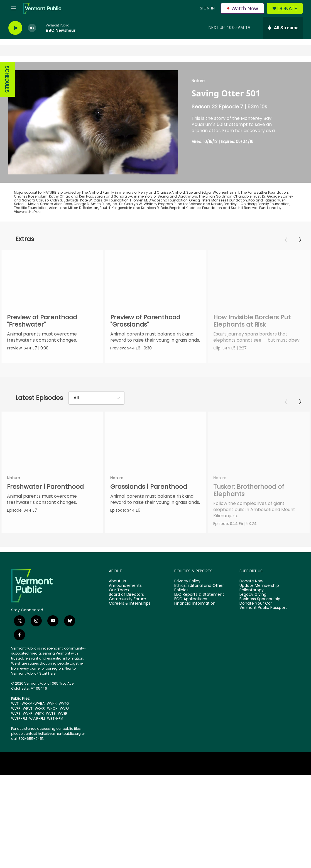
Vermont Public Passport (263, 608)
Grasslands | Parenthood (152, 487)
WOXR (40, 708)
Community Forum (128, 599)
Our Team (119, 590)
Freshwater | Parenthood (45, 487)
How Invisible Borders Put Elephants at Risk (262, 321)
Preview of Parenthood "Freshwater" (42, 321)
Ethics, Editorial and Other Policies (199, 588)
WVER (63, 713)
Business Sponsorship (260, 599)
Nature (198, 81)
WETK (39, 713)
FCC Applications (191, 599)
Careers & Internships (130, 604)
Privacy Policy (187, 581)
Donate (287, 8)
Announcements (125, 586)
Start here (47, 673)
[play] (15, 28)
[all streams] (283, 28)
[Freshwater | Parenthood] (52, 440)
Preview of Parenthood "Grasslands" (149, 321)
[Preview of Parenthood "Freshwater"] (52, 278)
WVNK (52, 703)
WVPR (16, 708)
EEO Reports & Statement (199, 595)
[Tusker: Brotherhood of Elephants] (258, 440)
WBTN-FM (55, 719)
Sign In (207, 8)
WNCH (52, 708)
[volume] (32, 28)
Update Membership (259, 586)
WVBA (40, 703)
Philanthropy (252, 590)
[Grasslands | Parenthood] (159, 440)
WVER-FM (19, 719)
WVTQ (64, 703)
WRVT (28, 708)
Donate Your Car (256, 604)
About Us (117, 581)
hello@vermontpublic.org (59, 734)
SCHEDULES (7, 79)
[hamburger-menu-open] (14, 8)
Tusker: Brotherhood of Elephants (248, 490)
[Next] (300, 240)
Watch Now (242, 8)
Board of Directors (126, 595)
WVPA (65, 708)
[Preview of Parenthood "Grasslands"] (159, 278)
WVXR (28, 713)
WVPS (16, 713)
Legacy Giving (253, 595)
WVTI (15, 703)
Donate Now (251, 581)
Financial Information (195, 604)
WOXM (27, 703)
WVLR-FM (37, 719)
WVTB (51, 713)
